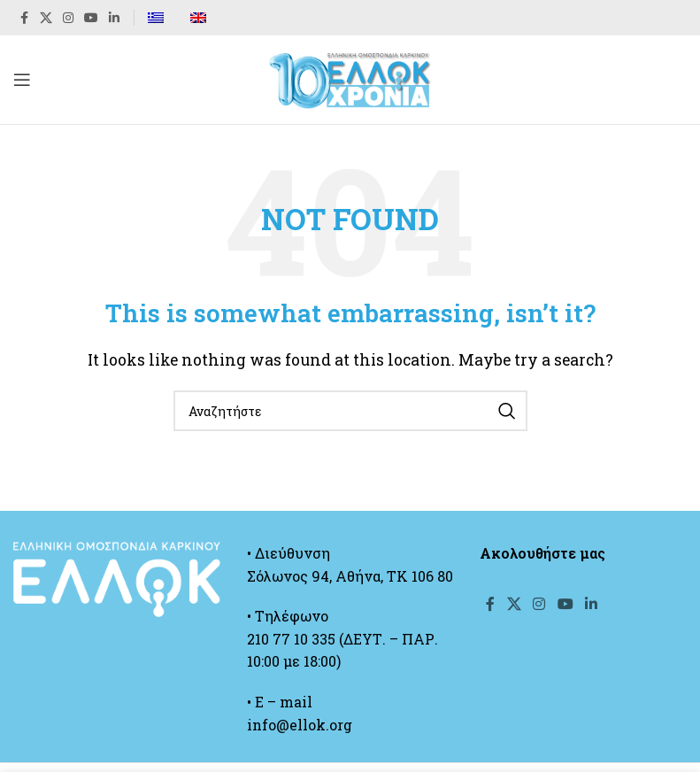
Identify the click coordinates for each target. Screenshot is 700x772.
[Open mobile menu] (22, 80)
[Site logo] (350, 77)
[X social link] (46, 18)
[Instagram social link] (68, 18)
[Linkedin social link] (114, 18)
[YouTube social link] (91, 18)
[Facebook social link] (24, 18)
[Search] (350, 411)
